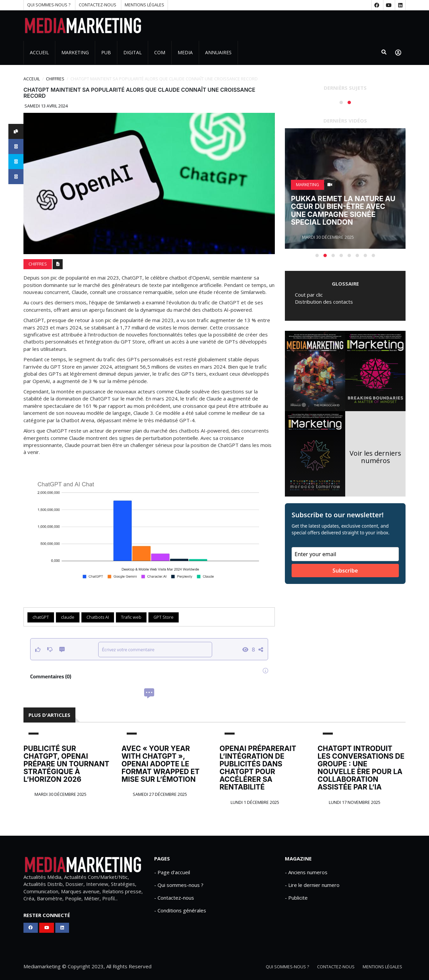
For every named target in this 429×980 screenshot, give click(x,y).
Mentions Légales (144, 5)
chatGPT (41, 617)
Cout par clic (309, 295)
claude (68, 617)
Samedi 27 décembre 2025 (159, 794)
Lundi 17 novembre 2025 (354, 802)
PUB (106, 52)
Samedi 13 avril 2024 (46, 106)
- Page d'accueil (172, 872)
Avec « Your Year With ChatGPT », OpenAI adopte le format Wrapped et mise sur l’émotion (161, 764)
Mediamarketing (42, 966)
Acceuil (32, 79)
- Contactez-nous (174, 898)
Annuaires (218, 52)
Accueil (39, 52)
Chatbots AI (98, 617)
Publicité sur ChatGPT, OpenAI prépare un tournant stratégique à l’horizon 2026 (66, 764)
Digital (133, 52)
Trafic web (131, 617)
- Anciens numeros (306, 872)
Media (185, 52)
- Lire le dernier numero (312, 885)
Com (160, 52)
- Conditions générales (180, 910)
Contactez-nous (98, 5)
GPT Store (164, 617)
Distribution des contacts (324, 302)
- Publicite (296, 898)
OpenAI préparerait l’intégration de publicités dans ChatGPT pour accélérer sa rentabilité (258, 768)
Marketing (75, 52)
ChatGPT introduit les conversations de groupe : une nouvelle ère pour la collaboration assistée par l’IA (361, 768)
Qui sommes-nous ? (49, 5)
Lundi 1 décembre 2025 (254, 802)
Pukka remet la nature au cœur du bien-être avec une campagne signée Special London (343, 210)
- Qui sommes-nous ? (179, 885)
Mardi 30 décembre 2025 (60, 794)
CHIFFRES (55, 79)
